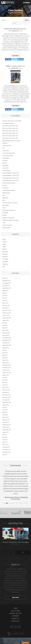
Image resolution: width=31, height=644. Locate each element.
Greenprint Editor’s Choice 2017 (10, 180)
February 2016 (6, 333)
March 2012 (5, 445)
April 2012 (5, 442)
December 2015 (7, 338)
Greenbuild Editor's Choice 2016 (11, 178)
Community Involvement (9, 153)
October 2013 (6, 400)
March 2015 (5, 360)
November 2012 (7, 425)
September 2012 (7, 430)
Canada (4, 242)
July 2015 (5, 350)
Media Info (15, 621)
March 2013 (5, 417)
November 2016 (7, 313)
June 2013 (5, 410)
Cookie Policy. (17, 643)
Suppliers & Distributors (9, 218)
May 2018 (5, 278)
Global (4, 244)
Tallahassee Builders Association (11, 220)
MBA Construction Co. (15, 66)
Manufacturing (6, 193)
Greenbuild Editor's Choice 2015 (11, 175)
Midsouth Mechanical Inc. (15, 29)
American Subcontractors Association (12, 121)
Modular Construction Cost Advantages (15, 542)
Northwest (5, 257)
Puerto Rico (5, 259)
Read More (16, 56)
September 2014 (7, 373)
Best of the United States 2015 (10, 131)
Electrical (5, 163)
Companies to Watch (8, 156)
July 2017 (5, 293)
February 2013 (6, 420)
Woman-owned (6, 228)
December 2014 (7, 365)
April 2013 (5, 415)
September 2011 (7, 452)
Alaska (4, 239)
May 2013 (5, 412)
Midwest (5, 249)
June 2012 (5, 437)
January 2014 (6, 392)
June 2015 (5, 353)
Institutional (5, 188)
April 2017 (5, 301)
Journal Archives (15, 613)
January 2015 (6, 363)
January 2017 (6, 308)
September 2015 (7, 345)
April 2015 (5, 358)
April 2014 (5, 385)
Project (4, 208)
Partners (15, 616)
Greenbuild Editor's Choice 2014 (11, 173)
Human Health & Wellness (9, 183)
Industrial (5, 185)
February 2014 (6, 390)
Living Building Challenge (8, 190)
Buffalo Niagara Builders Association (12, 141)
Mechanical (5, 198)
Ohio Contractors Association (10, 203)
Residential (5, 213)
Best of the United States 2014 (10, 128)
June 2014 (5, 380)
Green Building (6, 170)
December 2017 (7, 281)
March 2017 (5, 303)
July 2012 (5, 435)
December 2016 (7, 310)
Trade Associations (7, 225)
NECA (4, 200)
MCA (4, 195)
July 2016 (5, 323)
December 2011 (7, 450)
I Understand (25, 643)
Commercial (6, 151)
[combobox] (5, 20)
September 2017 (7, 288)
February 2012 (6, 447)
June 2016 (5, 325)
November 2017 (7, 283)
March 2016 (5, 330)
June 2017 (5, 296)
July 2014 (5, 378)
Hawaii (4, 247)
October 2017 (6, 286)
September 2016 (7, 318)
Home (15, 608)
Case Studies (15, 611)
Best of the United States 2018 (10, 138)
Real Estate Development (9, 210)
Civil (3, 148)
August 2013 (6, 405)
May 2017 (5, 298)
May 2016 (5, 328)
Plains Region (6, 205)
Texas (4, 223)
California (5, 143)
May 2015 (5, 355)
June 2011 (5, 455)
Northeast (5, 254)
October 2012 (6, 427)
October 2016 (6, 315)
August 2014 (6, 375)
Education (5, 161)
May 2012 (5, 440)
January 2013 (6, 422)
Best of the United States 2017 (10, 136)
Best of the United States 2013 (10, 126)
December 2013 (7, 395)
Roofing (4, 215)
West (4, 267)
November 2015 (7, 340)
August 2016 (6, 320)
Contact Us (15, 618)
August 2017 (6, 291)
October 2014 (6, 370)
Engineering (5, 166)
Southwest (5, 264)
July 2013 (5, 407)
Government (6, 168)
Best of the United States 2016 (10, 133)
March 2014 (5, 387)
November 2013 (7, 397)
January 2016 (6, 335)
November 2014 (7, 368)
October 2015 (6, 343)
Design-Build (6, 158)
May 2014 (5, 382)
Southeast (5, 262)
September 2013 (7, 402)
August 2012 (6, 432)
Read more (15, 597)
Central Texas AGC (7, 146)
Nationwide (5, 252)
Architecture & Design (8, 123)
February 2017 (6, 305)
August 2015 (6, 348)
